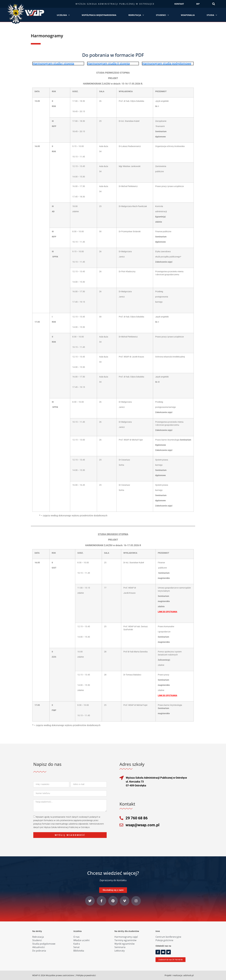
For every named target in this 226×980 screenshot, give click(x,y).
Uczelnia (63, 15)
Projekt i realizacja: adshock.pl (179, 975)
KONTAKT (179, 4)
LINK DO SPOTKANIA (167, 695)
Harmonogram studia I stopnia (53, 63)
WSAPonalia (188, 15)
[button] (214, 4)
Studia (212, 15)
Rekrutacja (136, 15)
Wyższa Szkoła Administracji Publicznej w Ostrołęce (115, 4)
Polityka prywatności (86, 975)
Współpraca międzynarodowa (99, 15)
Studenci (162, 15)
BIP (198, 4)
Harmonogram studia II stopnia (109, 63)
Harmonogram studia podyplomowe (167, 63)
